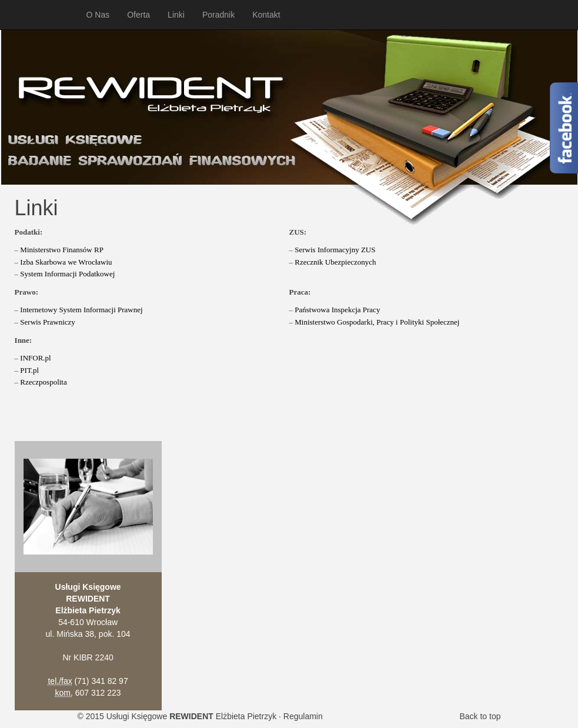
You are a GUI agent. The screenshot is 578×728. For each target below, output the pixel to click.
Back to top (480, 716)
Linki (176, 15)
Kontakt (266, 15)
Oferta (138, 15)
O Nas (98, 15)
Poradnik (218, 15)
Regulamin (303, 716)
